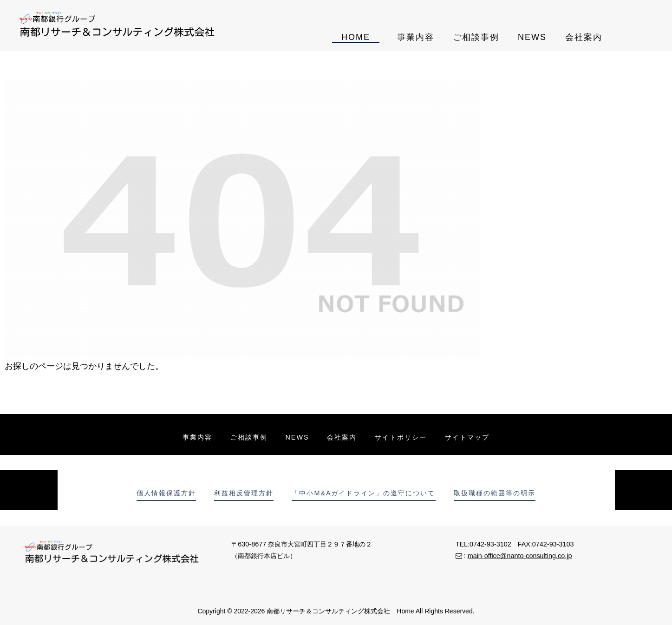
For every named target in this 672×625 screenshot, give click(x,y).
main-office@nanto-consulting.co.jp (520, 556)
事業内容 (416, 37)
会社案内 (584, 37)
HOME (356, 37)
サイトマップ (469, 437)
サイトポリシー (402, 437)
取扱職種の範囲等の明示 (495, 493)
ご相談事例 (476, 37)
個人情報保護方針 (166, 493)
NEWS (532, 37)
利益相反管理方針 (244, 493)
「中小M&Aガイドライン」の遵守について (364, 493)
